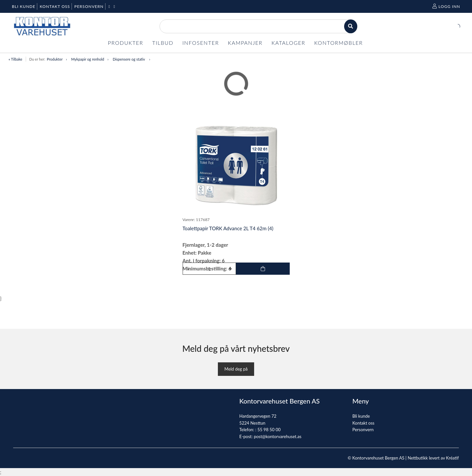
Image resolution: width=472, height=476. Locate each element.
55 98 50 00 (269, 430)
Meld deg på (236, 369)
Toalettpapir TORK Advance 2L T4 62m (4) (228, 228)
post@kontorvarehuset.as (278, 436)
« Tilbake (15, 59)
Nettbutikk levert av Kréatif (433, 458)
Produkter (55, 59)
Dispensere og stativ (129, 59)
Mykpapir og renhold (88, 59)
